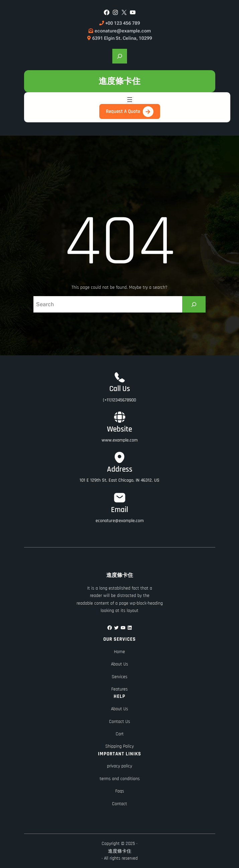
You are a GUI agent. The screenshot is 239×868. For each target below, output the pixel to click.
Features (119, 689)
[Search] (194, 304)
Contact (119, 804)
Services (119, 677)
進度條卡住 (119, 81)
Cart (120, 734)
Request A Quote (123, 111)
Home (119, 652)
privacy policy (119, 766)
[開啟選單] (130, 100)
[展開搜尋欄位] (120, 56)
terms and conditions (120, 779)
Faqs (120, 791)
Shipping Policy (119, 746)
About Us (119, 664)
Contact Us (119, 722)
